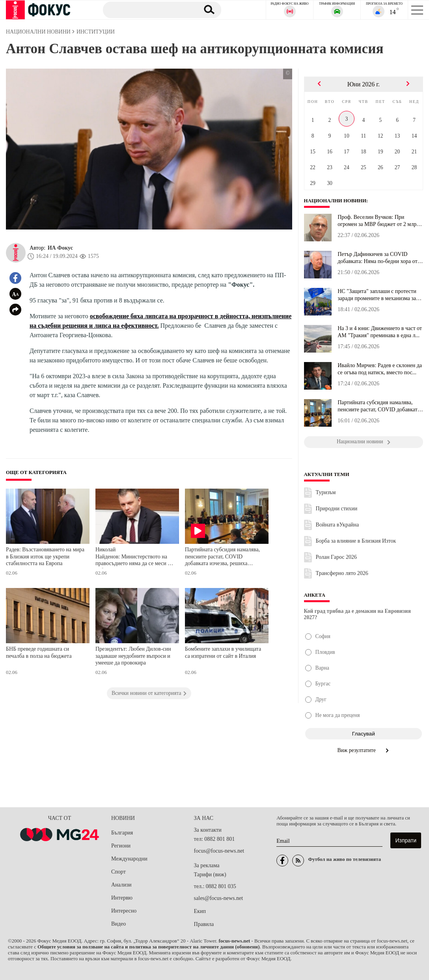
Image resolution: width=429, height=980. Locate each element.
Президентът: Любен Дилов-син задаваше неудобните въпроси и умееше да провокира (133, 656)
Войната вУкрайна (338, 525)
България (122, 833)
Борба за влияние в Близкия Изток (356, 541)
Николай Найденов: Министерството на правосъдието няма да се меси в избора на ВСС (133, 557)
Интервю (122, 898)
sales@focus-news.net (218, 898)
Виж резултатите (364, 750)
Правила (204, 924)
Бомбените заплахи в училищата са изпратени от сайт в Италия (223, 652)
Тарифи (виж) (210, 875)
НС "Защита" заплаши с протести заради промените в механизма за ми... (377, 295)
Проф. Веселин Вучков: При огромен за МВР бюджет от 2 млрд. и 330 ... (379, 221)
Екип (200, 911)
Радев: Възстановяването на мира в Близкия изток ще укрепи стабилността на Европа (45, 556)
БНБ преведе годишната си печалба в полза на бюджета (39, 652)
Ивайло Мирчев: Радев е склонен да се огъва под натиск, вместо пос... (380, 369)
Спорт (118, 872)
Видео (118, 924)
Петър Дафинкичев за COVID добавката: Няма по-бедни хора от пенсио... (377, 258)
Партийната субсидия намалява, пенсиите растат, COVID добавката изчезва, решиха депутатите (222, 557)
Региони (121, 846)
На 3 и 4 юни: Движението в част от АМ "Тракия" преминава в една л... (380, 332)
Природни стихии (337, 509)
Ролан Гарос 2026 (336, 557)
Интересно (124, 911)
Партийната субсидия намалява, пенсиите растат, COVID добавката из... (379, 406)
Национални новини (335, 201)
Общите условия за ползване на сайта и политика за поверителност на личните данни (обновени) (148, 947)
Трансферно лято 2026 (342, 573)
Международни (129, 859)
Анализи (121, 885)
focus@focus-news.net (219, 851)
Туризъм (326, 492)
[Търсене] (148, 9)
